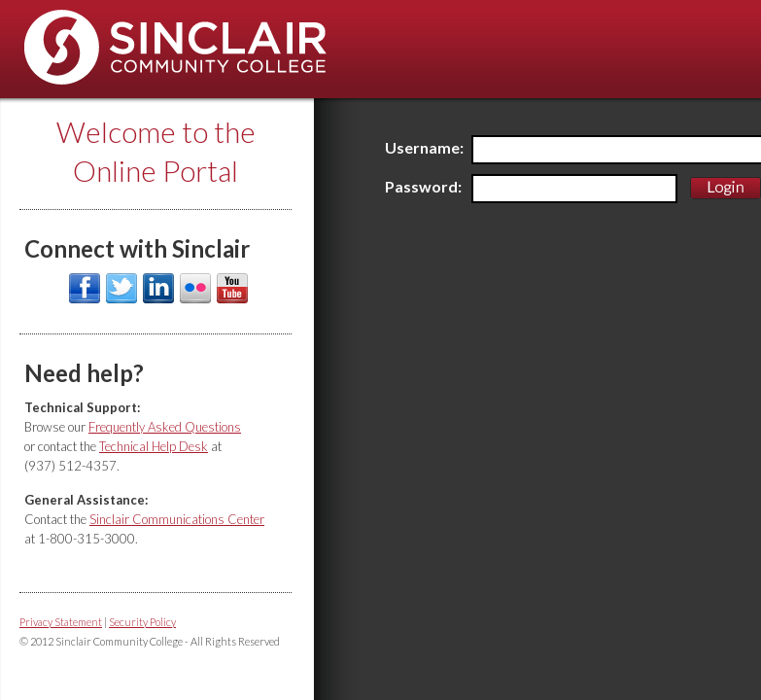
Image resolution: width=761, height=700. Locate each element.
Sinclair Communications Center (177, 519)
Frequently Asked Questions (165, 427)
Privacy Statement (61, 622)
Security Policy (142, 622)
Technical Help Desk (154, 446)
